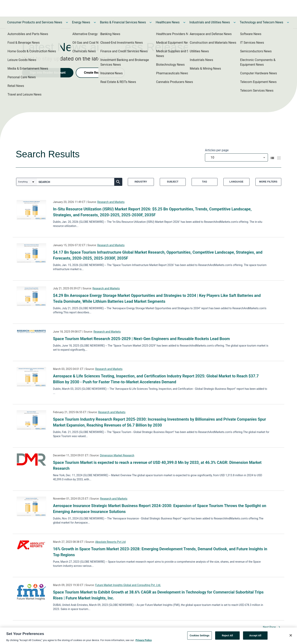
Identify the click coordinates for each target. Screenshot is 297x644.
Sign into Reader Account (48, 73)
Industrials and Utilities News (210, 22)
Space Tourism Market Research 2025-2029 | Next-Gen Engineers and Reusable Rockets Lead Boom (141, 339)
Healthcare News (168, 22)
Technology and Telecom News (261, 22)
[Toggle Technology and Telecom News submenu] (288, 22)
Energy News (81, 22)
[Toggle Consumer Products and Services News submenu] (67, 22)
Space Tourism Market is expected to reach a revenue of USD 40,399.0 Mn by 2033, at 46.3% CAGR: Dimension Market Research (157, 465)
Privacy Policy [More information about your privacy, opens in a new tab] (143, 641)
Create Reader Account (100, 73)
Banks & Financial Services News (123, 22)
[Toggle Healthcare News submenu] (184, 22)
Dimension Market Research (117, 455)
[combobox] (236, 157)
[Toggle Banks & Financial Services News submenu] (151, 22)
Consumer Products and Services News (35, 22)
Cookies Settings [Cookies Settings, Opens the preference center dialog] (200, 636)
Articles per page (217, 150)
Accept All (255, 636)
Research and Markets (111, 202)
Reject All (227, 636)
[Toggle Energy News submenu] (95, 22)
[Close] (291, 636)
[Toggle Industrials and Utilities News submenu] (235, 22)
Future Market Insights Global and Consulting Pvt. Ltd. (128, 585)
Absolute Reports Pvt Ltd (110, 542)
